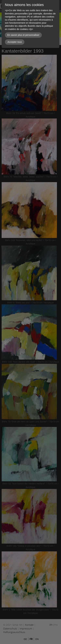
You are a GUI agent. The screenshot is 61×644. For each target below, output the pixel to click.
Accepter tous (15, 42)
